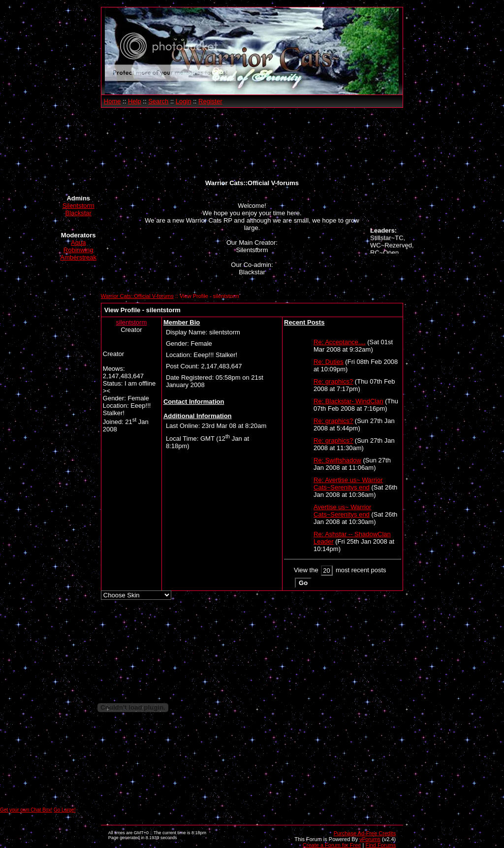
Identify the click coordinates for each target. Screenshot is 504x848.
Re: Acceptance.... (340, 342)
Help (135, 101)
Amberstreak (78, 257)
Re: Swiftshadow (337, 460)
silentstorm (131, 322)
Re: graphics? (333, 381)
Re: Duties (329, 362)
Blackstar (78, 213)
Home (112, 101)
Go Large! (64, 810)
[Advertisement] (252, 144)
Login (184, 101)
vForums (370, 839)
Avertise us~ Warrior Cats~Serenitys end (342, 511)
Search (158, 101)
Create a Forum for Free (332, 845)
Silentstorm (79, 206)
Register (210, 101)
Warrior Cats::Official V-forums (137, 296)
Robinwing (79, 250)
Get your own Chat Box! (26, 810)
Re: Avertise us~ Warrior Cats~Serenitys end (348, 484)
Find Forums (380, 845)
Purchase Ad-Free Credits (365, 833)
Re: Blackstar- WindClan (348, 401)
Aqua (78, 243)
